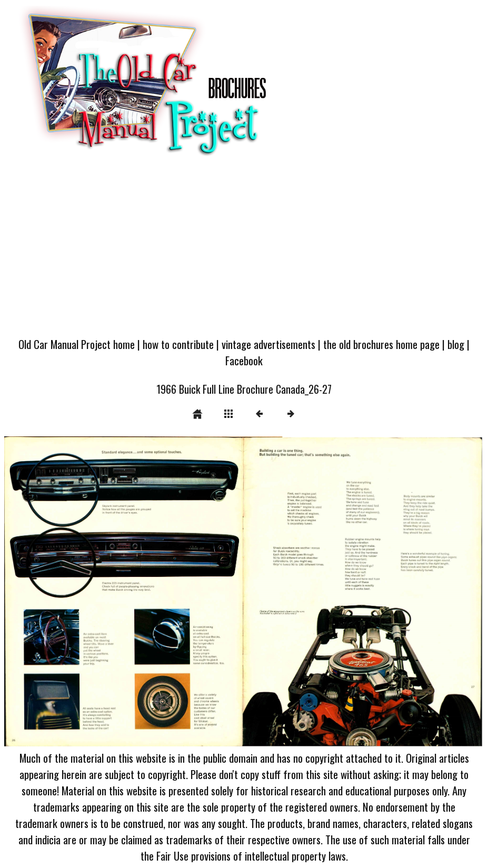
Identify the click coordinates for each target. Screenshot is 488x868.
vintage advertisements (268, 344)
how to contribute (178, 344)
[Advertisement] (244, 251)
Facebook (244, 360)
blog (456, 344)
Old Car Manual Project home (77, 344)
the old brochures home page (381, 344)
